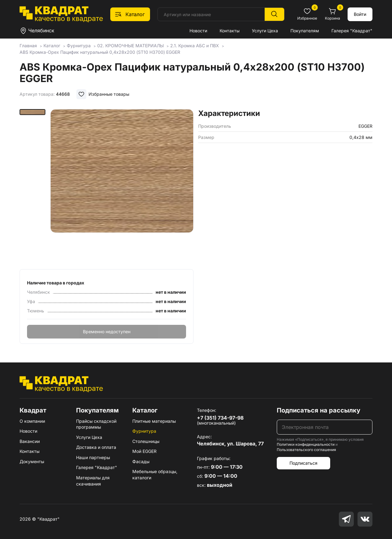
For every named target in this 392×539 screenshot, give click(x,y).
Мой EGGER (144, 451)
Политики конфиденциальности (306, 444)
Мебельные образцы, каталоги (155, 475)
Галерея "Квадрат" (352, 31)
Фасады (141, 461)
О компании (32, 421)
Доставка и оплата (96, 447)
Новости (198, 31)
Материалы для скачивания (93, 481)
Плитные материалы (154, 421)
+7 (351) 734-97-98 (220, 418)
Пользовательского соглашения (306, 450)
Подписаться (303, 463)
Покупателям (305, 31)
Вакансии (30, 441)
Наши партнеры (93, 457)
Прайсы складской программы (96, 424)
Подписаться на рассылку (319, 410)
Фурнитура (144, 431)
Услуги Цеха (265, 31)
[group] (122, 187)
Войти (360, 14)
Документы (32, 461)
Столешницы (146, 441)
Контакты (230, 31)
